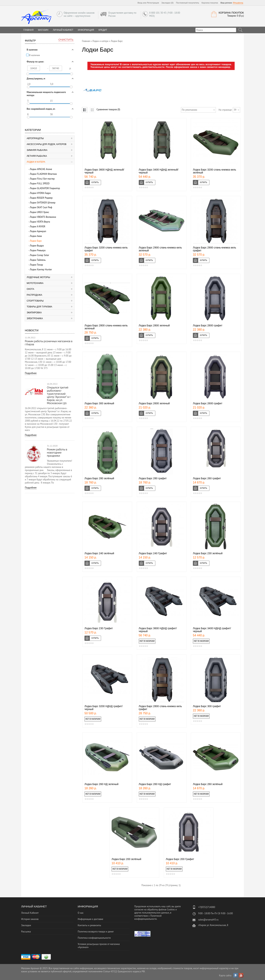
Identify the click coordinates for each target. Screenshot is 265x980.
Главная (86, 41)
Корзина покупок (210, 3)
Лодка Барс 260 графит (207, 478)
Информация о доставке (90, 919)
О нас (81, 913)
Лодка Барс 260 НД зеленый (101, 784)
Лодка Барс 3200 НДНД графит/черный (104, 708)
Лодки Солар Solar (39, 255)
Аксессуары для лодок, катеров (47, 144)
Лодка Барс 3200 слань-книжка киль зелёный (214, 171)
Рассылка (26, 932)
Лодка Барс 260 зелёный (208, 784)
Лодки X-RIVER (38, 226)
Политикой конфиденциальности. (148, 917)
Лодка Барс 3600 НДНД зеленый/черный (104, 171)
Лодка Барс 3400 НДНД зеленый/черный (159, 171)
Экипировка (34, 313)
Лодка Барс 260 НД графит (155, 784)
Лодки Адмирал (38, 231)
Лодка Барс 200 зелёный (126, 859)
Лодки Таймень (38, 260)
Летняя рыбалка (37, 156)
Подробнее (31, 373)
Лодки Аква (36, 236)
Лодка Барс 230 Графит (99, 628)
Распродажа (34, 295)
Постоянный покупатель (188, 3)
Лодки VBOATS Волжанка (43, 217)
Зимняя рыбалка (37, 150)
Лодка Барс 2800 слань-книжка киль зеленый (106, 327)
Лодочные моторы (38, 277)
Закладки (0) (167, 3)
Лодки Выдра (37, 246)
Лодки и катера (36, 162)
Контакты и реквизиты (89, 925)
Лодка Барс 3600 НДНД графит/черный (158, 630)
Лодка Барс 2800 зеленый (154, 325)
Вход (140, 3)
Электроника (35, 318)
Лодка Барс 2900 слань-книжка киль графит (214, 249)
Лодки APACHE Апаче (41, 169)
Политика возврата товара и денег (96, 932)
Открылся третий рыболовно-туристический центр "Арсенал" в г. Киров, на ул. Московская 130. (59, 395)
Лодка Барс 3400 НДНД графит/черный (212, 630)
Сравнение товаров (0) (108, 109)
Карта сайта (225, 975)
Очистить (66, 40)
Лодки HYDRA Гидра (40, 193)
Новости (32, 330)
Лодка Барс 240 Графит (153, 553)
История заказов (30, 919)
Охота (30, 289)
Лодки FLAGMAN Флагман (43, 174)
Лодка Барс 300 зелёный (99, 403)
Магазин (43, 30)
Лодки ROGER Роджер (41, 198)
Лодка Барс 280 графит (153, 478)
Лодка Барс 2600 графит (208, 403)
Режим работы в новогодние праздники (57, 453)
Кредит (103, 30)
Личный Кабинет (63, 30)
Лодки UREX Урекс (39, 212)
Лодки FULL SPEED (40, 183)
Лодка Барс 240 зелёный (99, 553)
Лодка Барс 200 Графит (180, 859)
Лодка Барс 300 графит (207, 706)
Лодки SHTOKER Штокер (43, 203)
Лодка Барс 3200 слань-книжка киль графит (106, 249)
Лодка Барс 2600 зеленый (154, 403)
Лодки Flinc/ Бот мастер (42, 179)
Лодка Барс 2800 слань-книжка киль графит (160, 708)
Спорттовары (35, 301)
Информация (86, 30)
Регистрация (153, 3)
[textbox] (216, 30)
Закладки (26, 925)
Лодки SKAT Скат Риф (41, 207)
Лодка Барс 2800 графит (208, 325)
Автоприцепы (35, 138)
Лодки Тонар (36, 265)
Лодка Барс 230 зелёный (208, 553)
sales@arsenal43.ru (208, 920)
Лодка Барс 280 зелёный (99, 478)
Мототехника (35, 283)
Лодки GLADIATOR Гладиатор (45, 188)
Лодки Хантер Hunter (41, 269)
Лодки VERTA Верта (40, 222)
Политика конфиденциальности (94, 938)
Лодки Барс (36, 241)
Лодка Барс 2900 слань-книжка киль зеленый (160, 249)
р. (70, 68)
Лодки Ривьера (38, 250)
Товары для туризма (39, 307)
